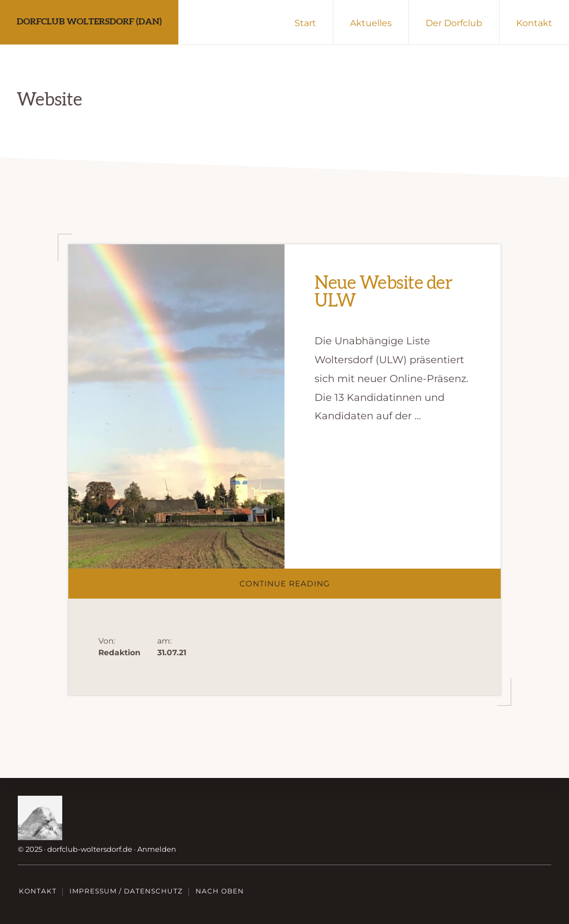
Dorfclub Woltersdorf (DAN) (89, 22)
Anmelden (157, 849)
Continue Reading (305, 588)
